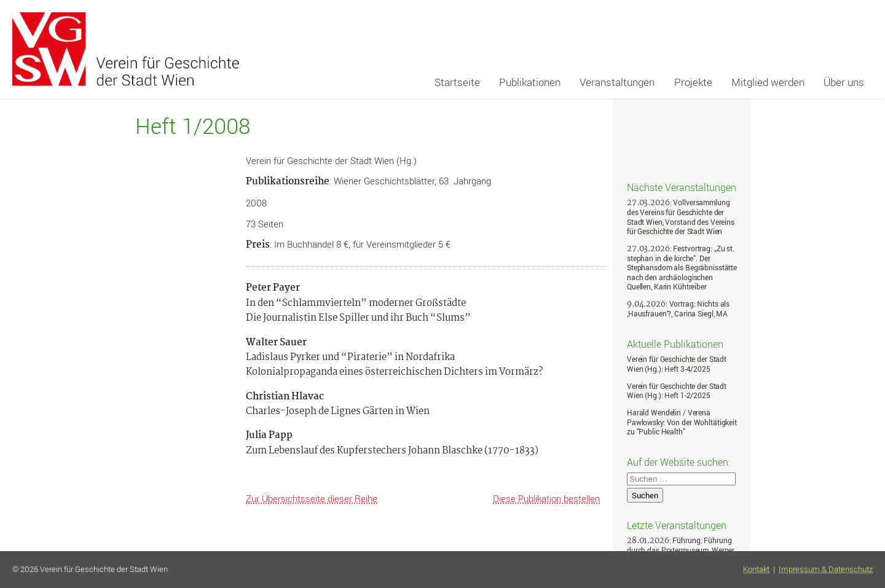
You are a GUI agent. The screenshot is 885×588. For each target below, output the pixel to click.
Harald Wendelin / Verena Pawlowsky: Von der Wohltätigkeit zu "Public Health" (682, 422)
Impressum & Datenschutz (826, 569)
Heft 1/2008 (193, 126)
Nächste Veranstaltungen (682, 187)
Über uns (844, 82)
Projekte (693, 82)
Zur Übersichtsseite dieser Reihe (312, 498)
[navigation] (649, 82)
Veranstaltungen (617, 82)
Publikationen (530, 82)
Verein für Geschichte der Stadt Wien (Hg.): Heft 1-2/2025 (677, 391)
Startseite (457, 82)
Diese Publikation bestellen (546, 498)
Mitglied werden (768, 82)
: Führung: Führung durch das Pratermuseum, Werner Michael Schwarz (681, 550)
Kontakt (756, 569)
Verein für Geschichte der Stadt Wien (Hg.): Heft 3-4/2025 (677, 364)
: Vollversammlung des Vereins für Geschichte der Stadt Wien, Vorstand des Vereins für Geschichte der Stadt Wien (681, 217)
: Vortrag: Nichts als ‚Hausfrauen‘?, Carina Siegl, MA (678, 309)
